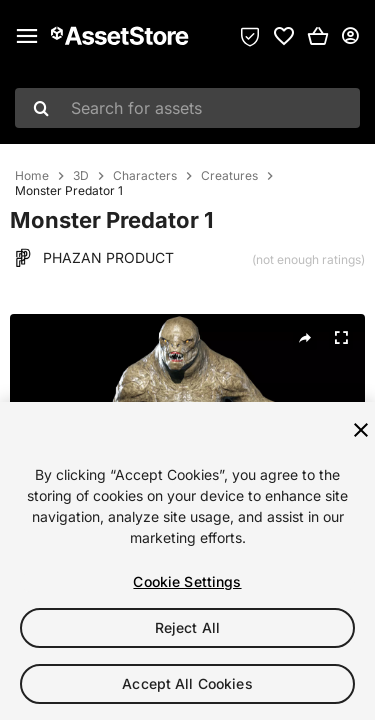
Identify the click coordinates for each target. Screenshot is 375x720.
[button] (318, 36)
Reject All (187, 627)
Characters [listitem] (145, 176)
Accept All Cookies (187, 683)
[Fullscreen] (341, 338)
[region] (187, 561)
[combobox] (187, 108)
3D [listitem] (81, 176)
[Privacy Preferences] (250, 36)
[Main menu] (27, 36)
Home (32, 176)
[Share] (305, 338)
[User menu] (350, 36)
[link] (284, 36)
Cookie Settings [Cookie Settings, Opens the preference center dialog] (187, 581)
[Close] (361, 430)
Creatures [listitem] (229, 176)
